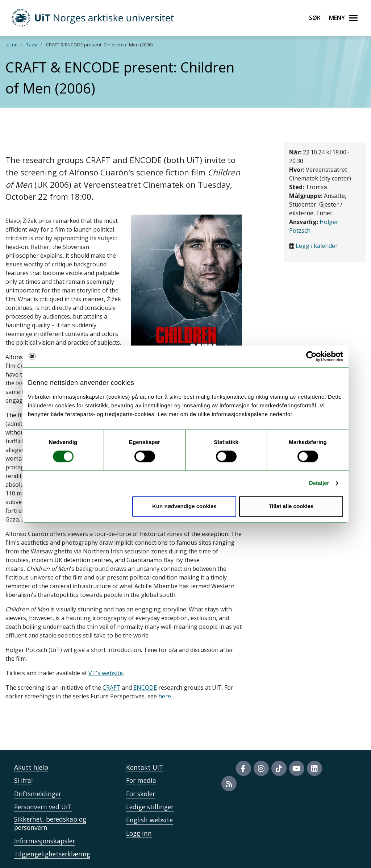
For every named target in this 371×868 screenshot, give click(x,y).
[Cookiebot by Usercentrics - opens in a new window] (311, 356)
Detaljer (319, 483)
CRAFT (111, 688)
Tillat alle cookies (291, 506)
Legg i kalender (317, 246)
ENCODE (145, 688)
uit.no (12, 45)
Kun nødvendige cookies (184, 506)
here (165, 696)
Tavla (32, 45)
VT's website (106, 673)
